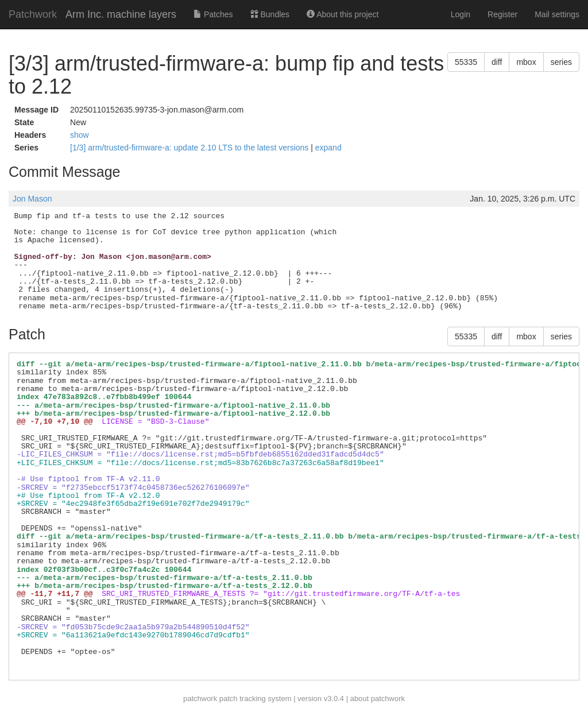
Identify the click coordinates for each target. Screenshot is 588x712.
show (80, 135)
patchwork (200, 699)
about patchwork (378, 699)
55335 (466, 62)
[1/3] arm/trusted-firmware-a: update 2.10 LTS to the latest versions (190, 148)
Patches (213, 14)
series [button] (561, 62)
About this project (343, 14)
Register (502, 14)
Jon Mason (32, 199)
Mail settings (557, 14)
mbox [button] (526, 62)
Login (461, 14)
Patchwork (33, 14)
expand (328, 148)
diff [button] (497, 62)
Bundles (270, 14)
